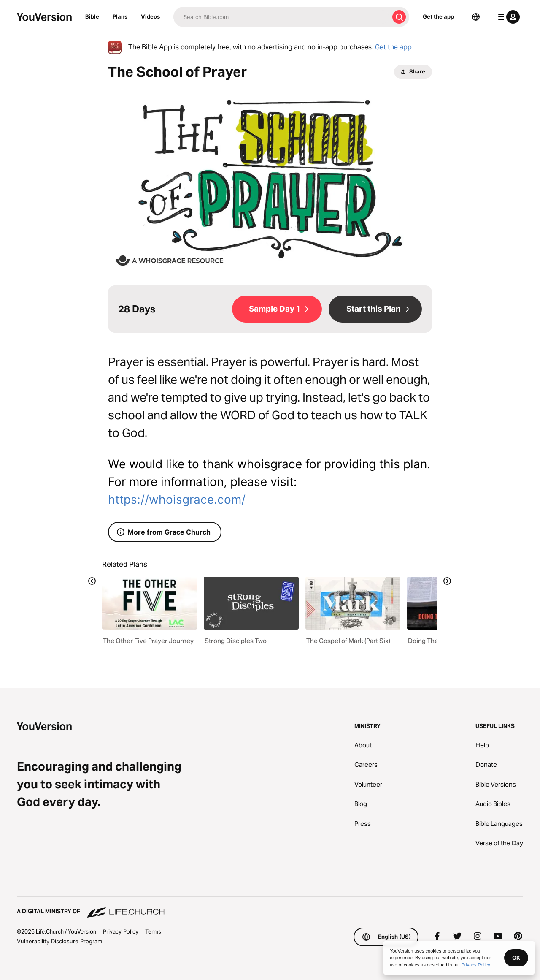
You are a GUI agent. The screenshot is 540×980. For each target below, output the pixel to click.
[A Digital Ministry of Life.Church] (270, 907)
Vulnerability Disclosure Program (59, 941)
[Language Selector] (476, 17)
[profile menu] (507, 17)
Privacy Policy (121, 931)
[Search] (281, 17)
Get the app (438, 16)
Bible (92, 16)
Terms (153, 931)
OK (516, 958)
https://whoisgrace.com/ (177, 500)
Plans (120, 16)
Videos (150, 16)
